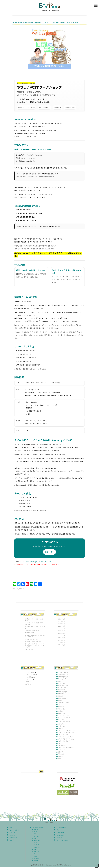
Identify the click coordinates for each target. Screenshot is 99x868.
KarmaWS (62, 690)
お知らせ (12, 833)
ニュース (28, 679)
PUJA (60, 700)
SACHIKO (37, 852)
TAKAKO (37, 829)
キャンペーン (63, 720)
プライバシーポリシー (61, 841)
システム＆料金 (61, 828)
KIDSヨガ (61, 694)
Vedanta (61, 707)
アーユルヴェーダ (64, 715)
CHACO (36, 836)
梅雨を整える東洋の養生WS (33, 642)
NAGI (36, 849)
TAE (35, 854)
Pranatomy (62, 698)
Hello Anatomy (63, 685)
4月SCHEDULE (30, 649)
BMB (60, 681)
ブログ (27, 682)
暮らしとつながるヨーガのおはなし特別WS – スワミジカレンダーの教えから (35, 645)
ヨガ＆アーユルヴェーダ (66, 748)
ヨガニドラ (62, 743)
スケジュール (63, 724)
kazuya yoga (63, 692)
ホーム (12, 828)
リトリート (62, 750)
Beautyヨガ (62, 679)
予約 (58, 830)
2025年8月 (61, 643)
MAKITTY (37, 847)
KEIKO (36, 843)
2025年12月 (62, 633)
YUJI (36, 856)
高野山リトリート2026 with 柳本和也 (35, 620)
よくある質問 (61, 835)
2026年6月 (61, 619)
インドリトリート (64, 717)
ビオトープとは (14, 830)
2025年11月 (62, 635)
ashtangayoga (63, 677)
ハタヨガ (61, 728)
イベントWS (29, 672)
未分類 (27, 684)
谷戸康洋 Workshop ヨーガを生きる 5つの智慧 (35, 636)
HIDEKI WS (62, 687)
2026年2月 (61, 628)
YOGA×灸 (62, 709)
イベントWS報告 (30, 675)
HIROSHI (37, 841)
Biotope (49, 7)
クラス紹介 (29, 677)
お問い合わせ (61, 833)
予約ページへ (49, 552)
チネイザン (62, 726)
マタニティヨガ (63, 735)
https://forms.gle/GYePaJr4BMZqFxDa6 (39, 562)
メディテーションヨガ (66, 737)
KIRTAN (61, 696)
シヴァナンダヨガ (64, 722)
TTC (60, 705)
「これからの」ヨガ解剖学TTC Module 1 (34, 624)
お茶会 (61, 711)
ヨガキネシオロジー (65, 741)
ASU (36, 832)
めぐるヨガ (62, 713)
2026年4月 (61, 624)
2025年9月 (61, 640)
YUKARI (37, 858)
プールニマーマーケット (66, 733)
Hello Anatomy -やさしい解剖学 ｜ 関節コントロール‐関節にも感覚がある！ (46, 22)
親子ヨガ (61, 756)
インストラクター (38, 828)
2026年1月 (61, 631)
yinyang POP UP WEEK (32, 631)
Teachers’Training (64, 702)
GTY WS (62, 683)
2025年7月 (61, 645)
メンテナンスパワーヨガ (66, 739)
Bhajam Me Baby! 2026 (32, 639)
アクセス (59, 838)
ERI (35, 838)
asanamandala (63, 674)
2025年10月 (62, 638)
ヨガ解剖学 (62, 745)
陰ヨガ (61, 758)
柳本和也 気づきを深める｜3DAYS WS (35, 627)
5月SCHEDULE (30, 633)
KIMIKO (37, 845)
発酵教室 (61, 754)
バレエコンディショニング (67, 730)
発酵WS (61, 752)
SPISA (36, 860)
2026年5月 (61, 621)
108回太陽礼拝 (63, 672)
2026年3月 (61, 626)
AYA (35, 834)
